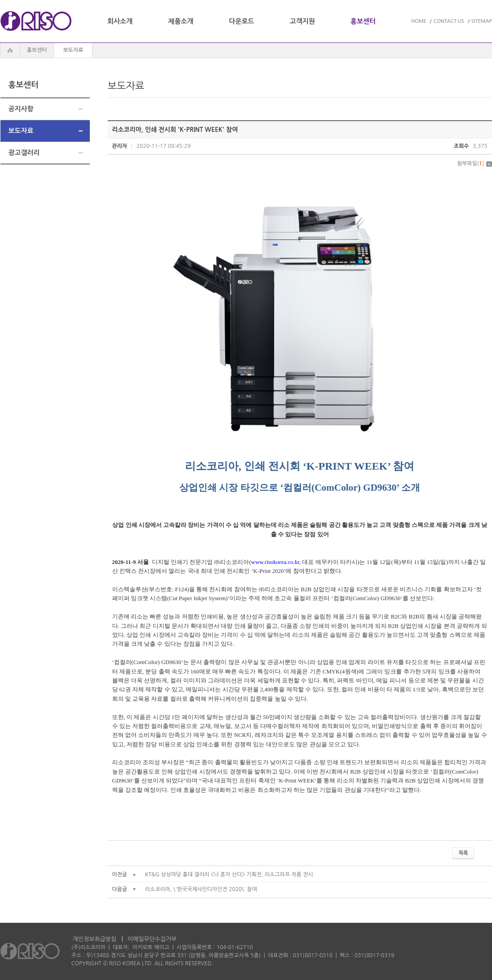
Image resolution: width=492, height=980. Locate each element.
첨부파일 (474, 164)
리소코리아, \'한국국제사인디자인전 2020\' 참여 (201, 889)
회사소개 (120, 21)
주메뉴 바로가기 (0, 0)
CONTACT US (449, 21)
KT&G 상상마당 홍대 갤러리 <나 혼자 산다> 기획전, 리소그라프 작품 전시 (229, 875)
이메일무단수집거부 (152, 939)
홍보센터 (363, 21)
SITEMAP (482, 21)
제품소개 (181, 21)
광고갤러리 (24, 153)
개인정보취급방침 (95, 939)
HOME (419, 21)
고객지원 (302, 21)
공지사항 (21, 109)
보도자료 (21, 131)
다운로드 (241, 21)
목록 (463, 853)
